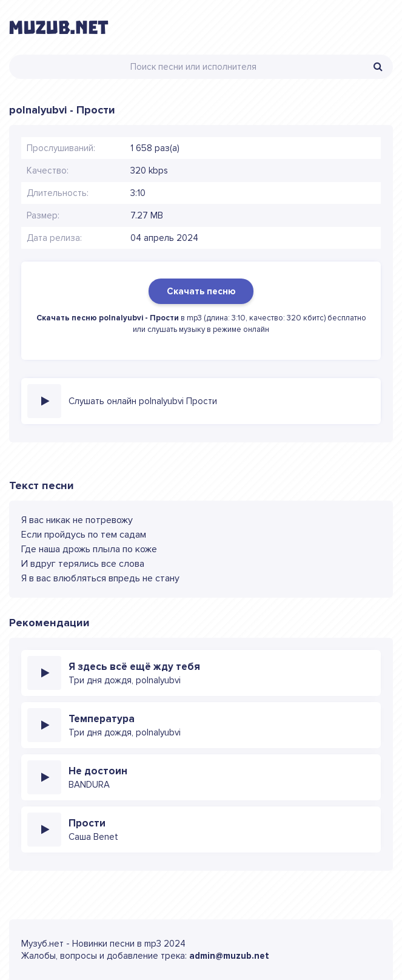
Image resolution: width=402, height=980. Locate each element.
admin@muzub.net (229, 956)
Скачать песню (201, 291)
